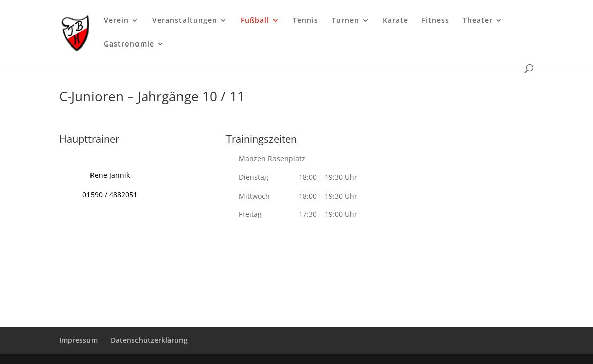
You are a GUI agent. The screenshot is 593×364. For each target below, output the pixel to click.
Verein (116, 21)
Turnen (346, 21)
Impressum (78, 340)
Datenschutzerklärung (149, 340)
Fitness (436, 21)
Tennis (306, 21)
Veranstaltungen (185, 21)
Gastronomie (129, 44)
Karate (396, 21)
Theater (478, 21)
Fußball (255, 21)
